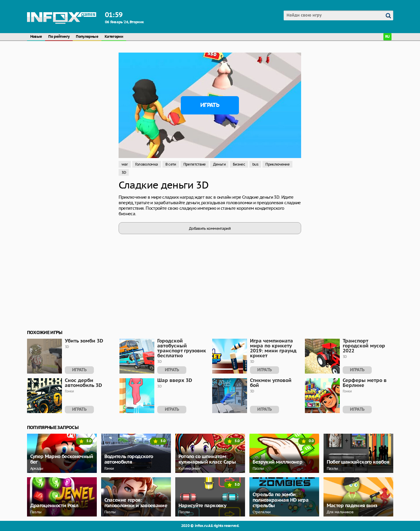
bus (255, 164)
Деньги (219, 164)
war (125, 164)
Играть (210, 105)
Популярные (87, 37)
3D (124, 172)
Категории (114, 37)
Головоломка (147, 164)
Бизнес (239, 164)
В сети (171, 164)
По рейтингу (59, 37)
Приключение (277, 164)
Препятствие (195, 164)
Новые (36, 37)
